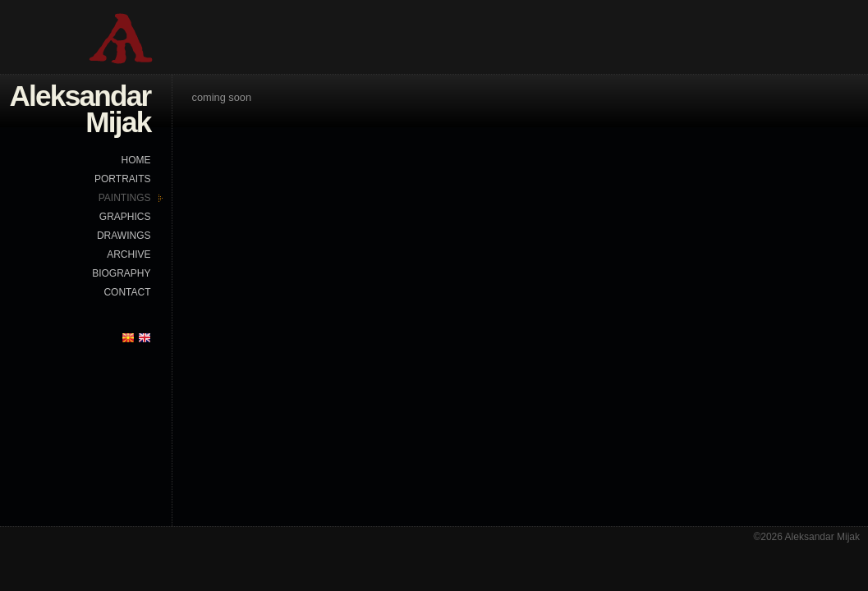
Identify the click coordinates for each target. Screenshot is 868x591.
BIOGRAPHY (121, 273)
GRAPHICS (125, 217)
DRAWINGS (124, 236)
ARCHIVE (129, 254)
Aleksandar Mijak (80, 109)
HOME (136, 160)
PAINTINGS (125, 198)
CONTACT (127, 292)
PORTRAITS (122, 179)
